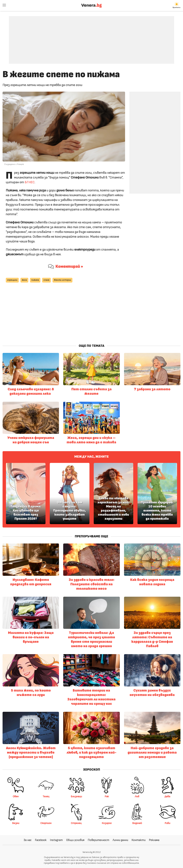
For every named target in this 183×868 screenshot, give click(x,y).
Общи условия (75, 840)
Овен (16, 787)
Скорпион (46, 814)
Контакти (139, 840)
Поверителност (98, 840)
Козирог (107, 814)
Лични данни (120, 840)
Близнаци (76, 787)
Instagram (56, 840)
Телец (46, 787)
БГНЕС (30, 182)
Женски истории (62, 280)
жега (24, 280)
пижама (35, 280)
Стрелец (76, 814)
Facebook (41, 840)
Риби (167, 814)
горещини (12, 280)
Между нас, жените (91, 457)
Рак (107, 787)
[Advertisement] (91, 37)
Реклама (154, 840)
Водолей (137, 814)
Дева (167, 787)
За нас (28, 840)
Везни (16, 814)
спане (46, 280)
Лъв (137, 787)
